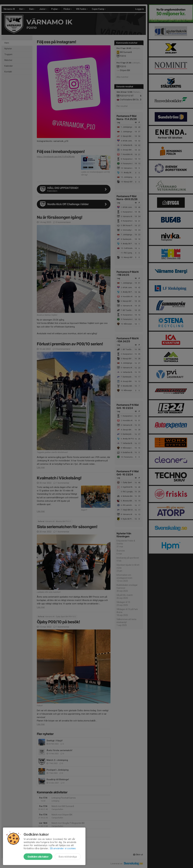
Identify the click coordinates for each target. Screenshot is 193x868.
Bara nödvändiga (68, 857)
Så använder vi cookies (63, 848)
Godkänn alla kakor (38, 857)
